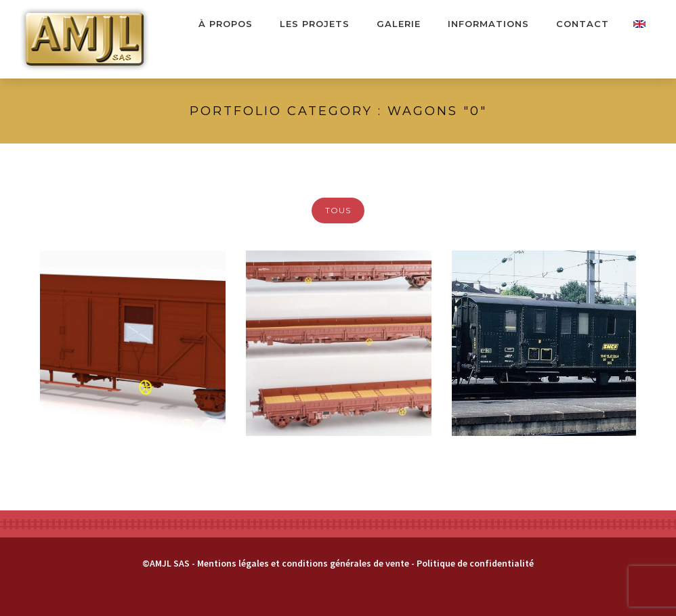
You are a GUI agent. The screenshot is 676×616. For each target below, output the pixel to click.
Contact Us (639, 24)
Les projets (315, 24)
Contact (583, 24)
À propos (226, 24)
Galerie (399, 24)
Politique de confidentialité (475, 563)
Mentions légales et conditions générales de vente (303, 563)
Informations (488, 24)
